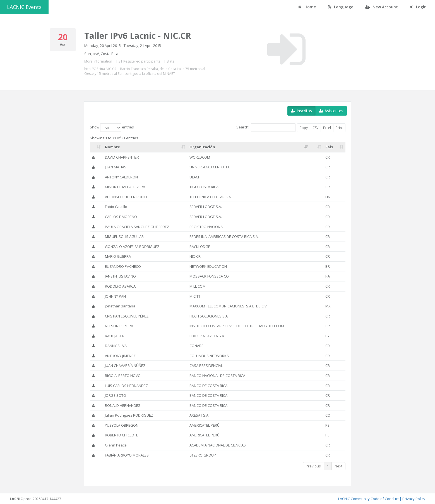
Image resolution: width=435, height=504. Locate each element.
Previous (313, 466)
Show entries (112, 128)
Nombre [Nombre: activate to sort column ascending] (112, 147)
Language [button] (341, 7)
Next (338, 466)
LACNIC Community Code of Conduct (368, 499)
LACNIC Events (24, 7)
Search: (266, 128)
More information (98, 61)
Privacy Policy (414, 499)
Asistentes (331, 111)
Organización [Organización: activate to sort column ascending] (202, 147)
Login (418, 7)
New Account (382, 7)
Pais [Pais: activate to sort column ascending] (329, 147)
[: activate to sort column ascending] (96, 147)
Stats (170, 61)
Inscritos (301, 111)
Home (307, 7)
